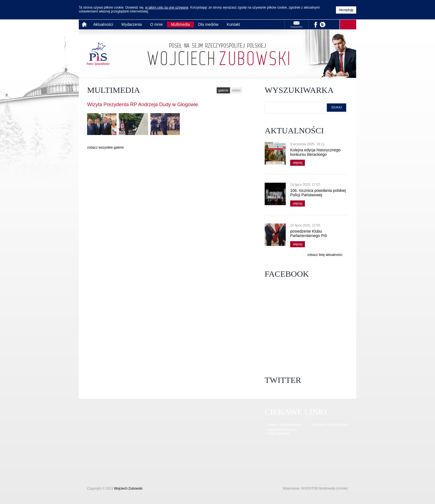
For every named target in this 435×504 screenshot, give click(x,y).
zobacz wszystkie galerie (105, 147)
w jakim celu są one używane (167, 7)
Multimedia (181, 24)
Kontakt (233, 24)
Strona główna (85, 25)
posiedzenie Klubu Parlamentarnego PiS (309, 233)
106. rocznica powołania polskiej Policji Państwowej (318, 193)
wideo (236, 90)
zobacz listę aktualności (325, 255)
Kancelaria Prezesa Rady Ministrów (282, 432)
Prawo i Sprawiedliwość (285, 425)
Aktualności (103, 24)
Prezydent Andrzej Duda (330, 425)
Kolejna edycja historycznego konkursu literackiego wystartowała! (315, 154)
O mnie (156, 24)
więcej (296, 162)
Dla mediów (208, 24)
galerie (223, 90)
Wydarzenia (132, 24)
